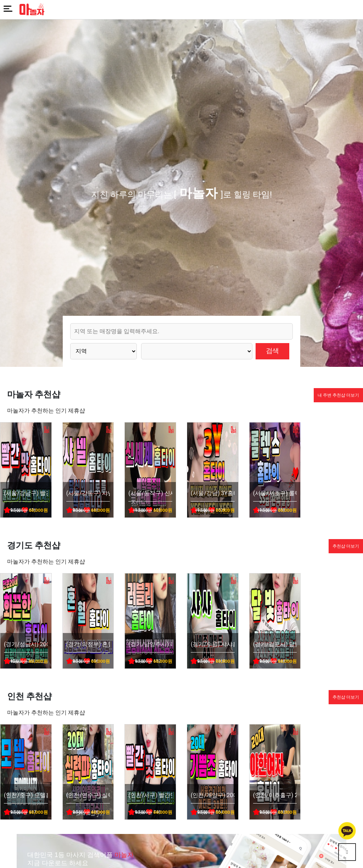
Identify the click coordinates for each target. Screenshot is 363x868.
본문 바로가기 (0, 0)
